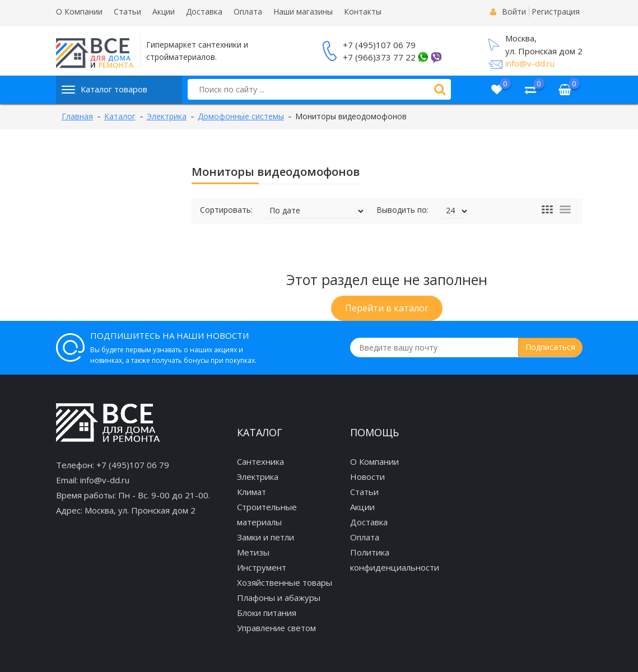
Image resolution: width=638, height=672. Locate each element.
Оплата (248, 11)
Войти (514, 11)
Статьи (127, 11)
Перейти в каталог (387, 308)
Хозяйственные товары (285, 582)
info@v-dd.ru (530, 63)
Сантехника (260, 461)
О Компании (79, 11)
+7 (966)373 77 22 (379, 57)
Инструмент (262, 567)
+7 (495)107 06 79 (379, 45)
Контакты (363, 11)
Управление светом (276, 628)
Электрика (258, 477)
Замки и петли (266, 537)
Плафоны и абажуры (279, 598)
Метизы (253, 552)
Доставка (204, 11)
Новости (367, 477)
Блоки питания (267, 613)
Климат (252, 492)
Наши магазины (303, 11)
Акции (164, 11)
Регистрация (556, 11)
